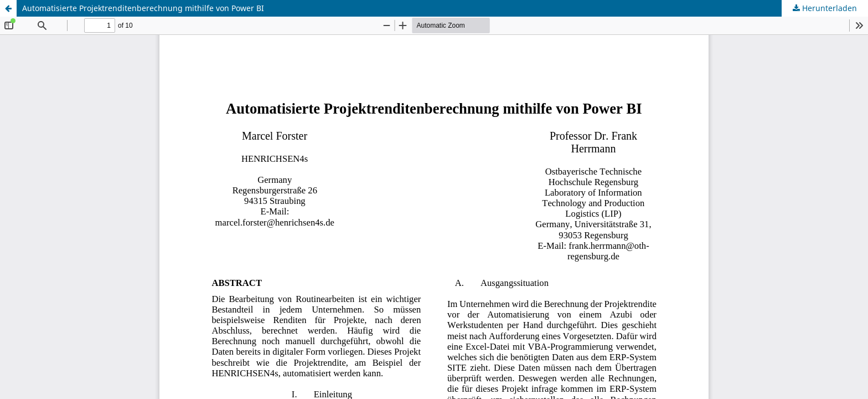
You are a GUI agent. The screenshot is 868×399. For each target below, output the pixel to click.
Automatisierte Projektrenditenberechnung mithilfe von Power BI (143, 8)
